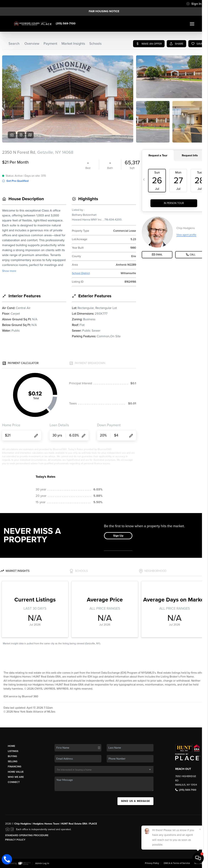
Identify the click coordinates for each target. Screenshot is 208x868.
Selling (13, 761)
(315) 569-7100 (66, 24)
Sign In (194, 4)
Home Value (16, 772)
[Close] (200, 829)
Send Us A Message (136, 801)
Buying (12, 756)
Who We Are (16, 777)
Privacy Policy (15, 840)
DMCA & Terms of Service (177, 863)
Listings (13, 751)
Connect (14, 782)
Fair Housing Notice (104, 11)
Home (11, 746)
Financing (15, 767)
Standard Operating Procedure (27, 835)
